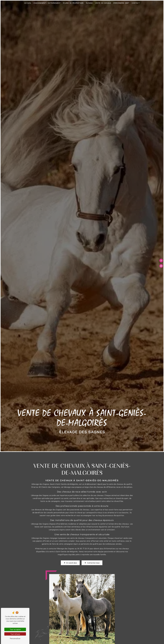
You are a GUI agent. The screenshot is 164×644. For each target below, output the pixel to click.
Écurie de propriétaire (73, 3)
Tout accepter (15, 629)
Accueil (28, 3)
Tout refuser (15, 634)
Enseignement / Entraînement (47, 3)
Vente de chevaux (103, 3)
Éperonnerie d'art (121, 3)
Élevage (89, 3)
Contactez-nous (92, 559)
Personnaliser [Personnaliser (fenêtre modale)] (15, 638)
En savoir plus (70, 559)
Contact (136, 3)
